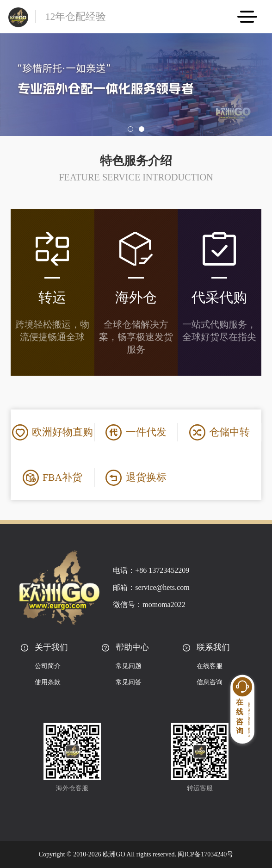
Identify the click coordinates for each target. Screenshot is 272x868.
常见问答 (129, 682)
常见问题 (129, 666)
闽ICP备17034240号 (205, 854)
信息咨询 (210, 682)
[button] (130, 129)
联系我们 (213, 647)
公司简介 (48, 666)
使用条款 (48, 682)
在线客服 (210, 666)
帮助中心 (132, 647)
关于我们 (51, 647)
